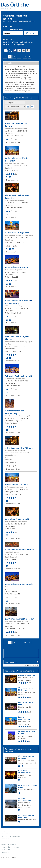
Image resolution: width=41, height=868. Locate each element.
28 (25, 57)
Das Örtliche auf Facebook (11, 847)
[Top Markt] (21, 679)
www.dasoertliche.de (9, 845)
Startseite (7, 42)
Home (3, 831)
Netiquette (5, 852)
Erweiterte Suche (17, 30)
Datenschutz (6, 834)
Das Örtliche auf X (8, 850)
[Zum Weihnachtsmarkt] (21, 128)
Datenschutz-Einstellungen (11, 836)
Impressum (5, 839)
